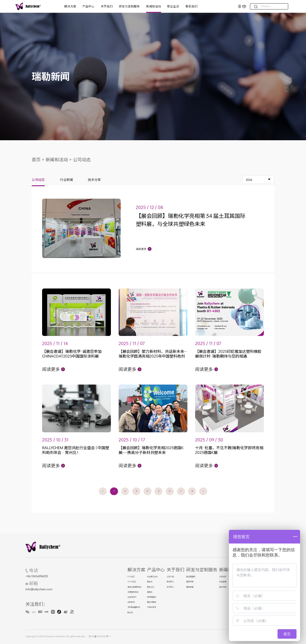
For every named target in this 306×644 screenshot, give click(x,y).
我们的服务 (191, 577)
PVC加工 (131, 577)
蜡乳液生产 (132, 597)
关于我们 (107, 6)
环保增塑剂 (152, 597)
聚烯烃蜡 (151, 587)
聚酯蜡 (150, 582)
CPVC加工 (132, 582)
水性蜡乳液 (152, 607)
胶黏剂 (130, 613)
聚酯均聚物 (152, 602)
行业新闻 (66, 180)
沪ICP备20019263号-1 (100, 636)
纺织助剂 (131, 602)
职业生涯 (173, 6)
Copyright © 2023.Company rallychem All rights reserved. (55, 636)
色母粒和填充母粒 (135, 587)
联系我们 (192, 6)
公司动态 (82, 160)
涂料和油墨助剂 (134, 607)
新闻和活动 (154, 6)
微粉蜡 (150, 592)
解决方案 (70, 6)
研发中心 (170, 582)
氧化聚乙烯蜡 (152, 577)
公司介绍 (170, 577)
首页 (36, 160)
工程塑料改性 (133, 592)
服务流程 (190, 582)
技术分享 (94, 180)
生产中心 (170, 587)
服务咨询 (190, 587)
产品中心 (88, 6)
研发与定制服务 (129, 6)
